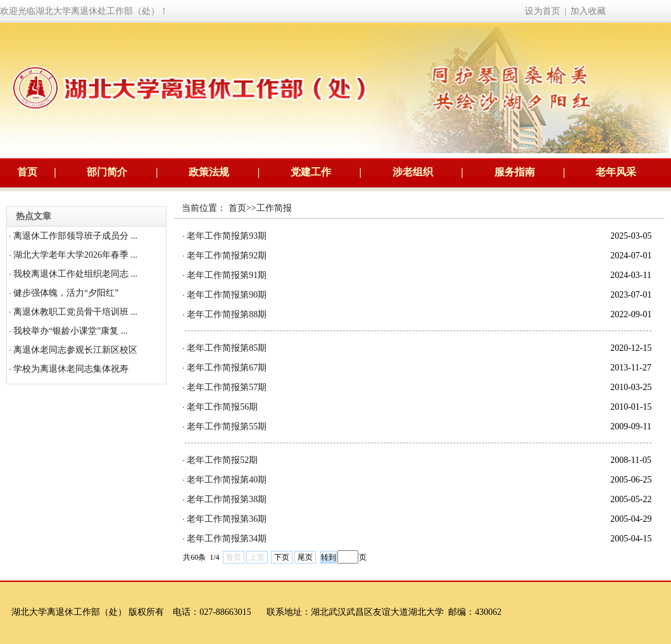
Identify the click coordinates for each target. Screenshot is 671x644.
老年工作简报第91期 (227, 275)
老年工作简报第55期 (227, 426)
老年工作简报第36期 (227, 519)
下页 (282, 557)
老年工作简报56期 (222, 407)
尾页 (305, 557)
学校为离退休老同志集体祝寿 (71, 369)
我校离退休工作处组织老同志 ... (75, 274)
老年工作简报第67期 (227, 368)
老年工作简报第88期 (227, 314)
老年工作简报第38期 (227, 499)
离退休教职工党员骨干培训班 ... (75, 312)
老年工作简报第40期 (227, 480)
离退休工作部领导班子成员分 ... (75, 236)
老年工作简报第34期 (227, 539)
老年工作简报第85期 (227, 348)
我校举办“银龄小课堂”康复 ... (70, 331)
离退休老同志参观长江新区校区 (75, 350)
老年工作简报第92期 (227, 256)
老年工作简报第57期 (227, 387)
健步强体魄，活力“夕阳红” (66, 293)
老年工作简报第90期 (227, 295)
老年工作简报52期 (222, 460)
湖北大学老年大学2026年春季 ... (75, 255)
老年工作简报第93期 (227, 236)
